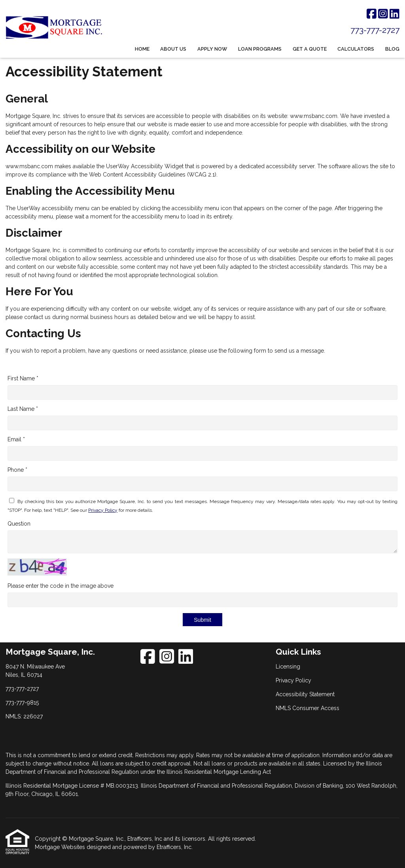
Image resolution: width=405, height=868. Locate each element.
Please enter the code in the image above (61, 586)
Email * (16, 439)
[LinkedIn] (395, 14)
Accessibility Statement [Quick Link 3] (305, 694)
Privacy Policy (103, 510)
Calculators (356, 49)
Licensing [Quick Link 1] (288, 667)
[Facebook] (372, 14)
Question (19, 524)
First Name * (23, 378)
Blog (392, 49)
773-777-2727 (375, 30)
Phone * (17, 470)
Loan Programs (260, 49)
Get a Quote (310, 49)
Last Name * (23, 409)
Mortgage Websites (61, 847)
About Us (173, 49)
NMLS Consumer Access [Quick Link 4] (308, 708)
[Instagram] (383, 14)
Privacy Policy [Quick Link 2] (293, 680)
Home (142, 49)
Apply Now (212, 49)
